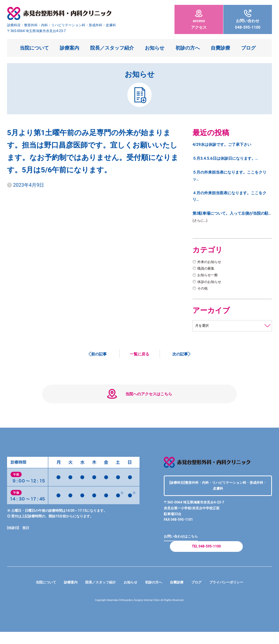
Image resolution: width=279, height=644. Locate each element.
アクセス (199, 20)
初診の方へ (188, 48)
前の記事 (99, 355)
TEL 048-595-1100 (206, 557)
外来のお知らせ (211, 263)
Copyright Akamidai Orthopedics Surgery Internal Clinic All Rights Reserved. (140, 612)
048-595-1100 (248, 20)
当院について (34, 48)
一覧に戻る (139, 355)
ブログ (248, 48)
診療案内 (70, 48)
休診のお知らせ (211, 282)
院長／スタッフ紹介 (112, 48)
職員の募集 (207, 269)
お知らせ (155, 48)
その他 (203, 289)
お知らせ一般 (209, 276)
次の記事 (180, 355)
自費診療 (220, 48)
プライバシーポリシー (235, 594)
